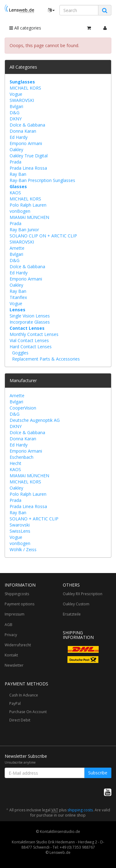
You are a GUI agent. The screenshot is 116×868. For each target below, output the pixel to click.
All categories (25, 28)
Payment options (19, 604)
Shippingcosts (17, 594)
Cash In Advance (24, 695)
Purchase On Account (28, 712)
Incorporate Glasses (30, 322)
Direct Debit (20, 720)
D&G (15, 113)
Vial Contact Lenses (29, 340)
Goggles (20, 353)
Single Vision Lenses (30, 316)
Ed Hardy (19, 137)
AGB (9, 625)
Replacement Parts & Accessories (46, 359)
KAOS (15, 193)
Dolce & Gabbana (27, 125)
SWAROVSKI (22, 100)
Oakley (16, 149)
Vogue (16, 94)
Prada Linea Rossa (28, 168)
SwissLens (20, 531)
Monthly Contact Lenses (34, 334)
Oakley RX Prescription (83, 594)
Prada (15, 162)
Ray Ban (18, 174)
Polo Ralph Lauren (28, 205)
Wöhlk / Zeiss (23, 549)
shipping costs (80, 810)
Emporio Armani (26, 143)
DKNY (16, 119)
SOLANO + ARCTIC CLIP (34, 519)
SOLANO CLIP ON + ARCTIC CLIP (43, 236)
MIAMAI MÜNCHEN (29, 217)
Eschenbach (21, 457)
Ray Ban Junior (24, 230)
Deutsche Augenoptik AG (35, 420)
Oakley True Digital (29, 156)
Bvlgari (16, 106)
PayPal (15, 703)
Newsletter (14, 665)
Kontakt (11, 655)
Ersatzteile (72, 614)
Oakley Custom (76, 604)
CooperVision (23, 408)
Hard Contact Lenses (31, 347)
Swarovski (20, 525)
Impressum (15, 614)
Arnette (17, 248)
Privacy (11, 635)
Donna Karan (23, 131)
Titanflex (18, 297)
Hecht (15, 463)
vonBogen (20, 211)
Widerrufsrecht (18, 645)
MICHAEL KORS (25, 88)
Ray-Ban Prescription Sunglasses (42, 180)
